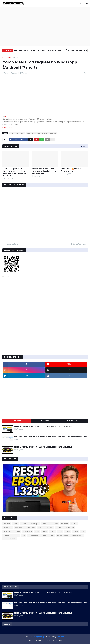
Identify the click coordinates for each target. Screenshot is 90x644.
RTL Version (57, 640)
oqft (28, 133)
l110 (17, 535)
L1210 (37, 531)
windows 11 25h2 (10, 539)
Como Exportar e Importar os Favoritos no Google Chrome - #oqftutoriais (45, 171)
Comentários (73, 421)
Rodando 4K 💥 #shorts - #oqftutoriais (72, 170)
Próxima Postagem (79, 244)
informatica (8, 531)
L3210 (52, 531)
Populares (17, 421)
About (38, 640)
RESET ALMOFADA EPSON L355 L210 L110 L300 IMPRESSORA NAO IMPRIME (43, 447)
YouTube (53, 133)
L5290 (76, 531)
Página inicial (8, 57)
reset (56, 524)
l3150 (40, 528)
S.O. (83, 531)
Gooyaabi (61, 637)
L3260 (68, 531)
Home (31, 640)
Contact (47, 640)
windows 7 (49, 528)
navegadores (33, 535)
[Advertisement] (45, 26)
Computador (30, 528)
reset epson (28, 531)
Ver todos (83, 146)
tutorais (45, 133)
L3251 (60, 531)
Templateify (39, 637)
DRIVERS (74, 524)
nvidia (44, 535)
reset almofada (63, 535)
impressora (70, 528)
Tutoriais (24, 524)
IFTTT (16, 57)
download (19, 528)
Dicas (16, 524)
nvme (52, 535)
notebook (64, 524)
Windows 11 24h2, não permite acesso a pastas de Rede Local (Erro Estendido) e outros (51, 50)
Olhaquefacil (20, 133)
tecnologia (36, 133)
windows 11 (8, 528)
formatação (8, 535)
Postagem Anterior (11, 244)
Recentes (45, 421)
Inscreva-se (7, 127)
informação (46, 524)
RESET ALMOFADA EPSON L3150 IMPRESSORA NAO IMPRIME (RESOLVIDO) (43, 426)
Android (59, 528)
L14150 (45, 531)
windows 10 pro (77, 535)
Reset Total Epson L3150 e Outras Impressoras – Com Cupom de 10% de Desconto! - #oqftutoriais (15, 172)
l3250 (18, 531)
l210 (23, 535)
